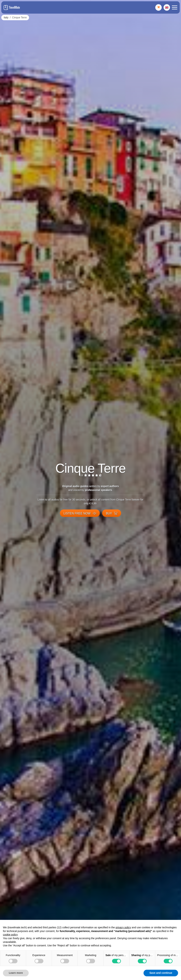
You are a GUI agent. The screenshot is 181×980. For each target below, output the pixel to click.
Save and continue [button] (161, 973)
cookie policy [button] (10, 935)
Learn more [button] (16, 973)
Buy (112, 513)
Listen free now (80, 513)
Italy (6, 17)
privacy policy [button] (123, 927)
